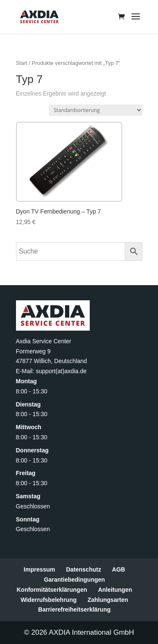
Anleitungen (115, 590)
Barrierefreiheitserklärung (75, 609)
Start (22, 63)
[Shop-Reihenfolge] (96, 110)
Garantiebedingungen (74, 580)
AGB (119, 569)
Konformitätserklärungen (52, 590)
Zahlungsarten (108, 600)
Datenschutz (84, 569)
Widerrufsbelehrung (49, 600)
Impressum (39, 569)
